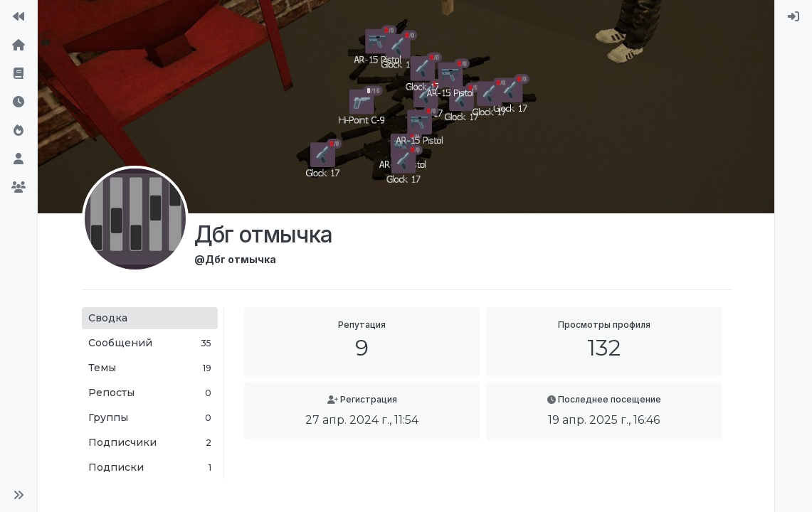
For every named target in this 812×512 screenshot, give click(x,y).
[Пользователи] (19, 159)
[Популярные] (19, 131)
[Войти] (793, 17)
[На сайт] (19, 17)
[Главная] (19, 46)
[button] (19, 495)
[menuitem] (793, 17)
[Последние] (19, 102)
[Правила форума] (19, 74)
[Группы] (19, 188)
